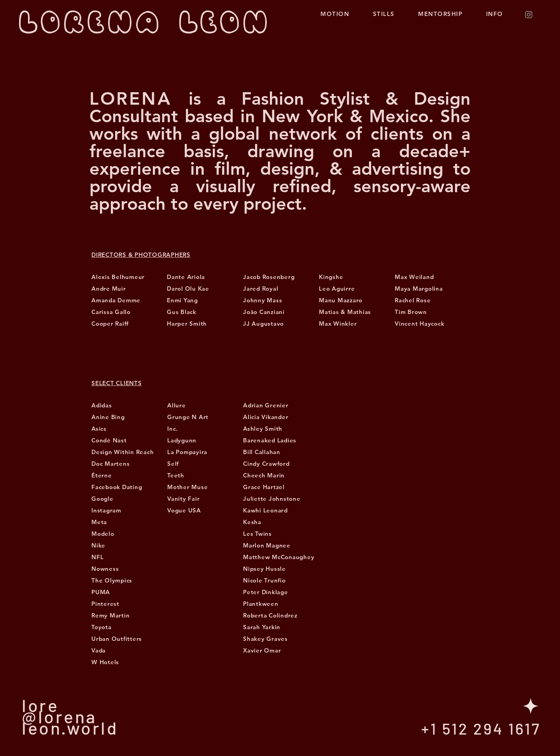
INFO (498, 14)
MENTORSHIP (440, 14)
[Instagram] (529, 15)
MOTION (338, 14)
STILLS (384, 14)
